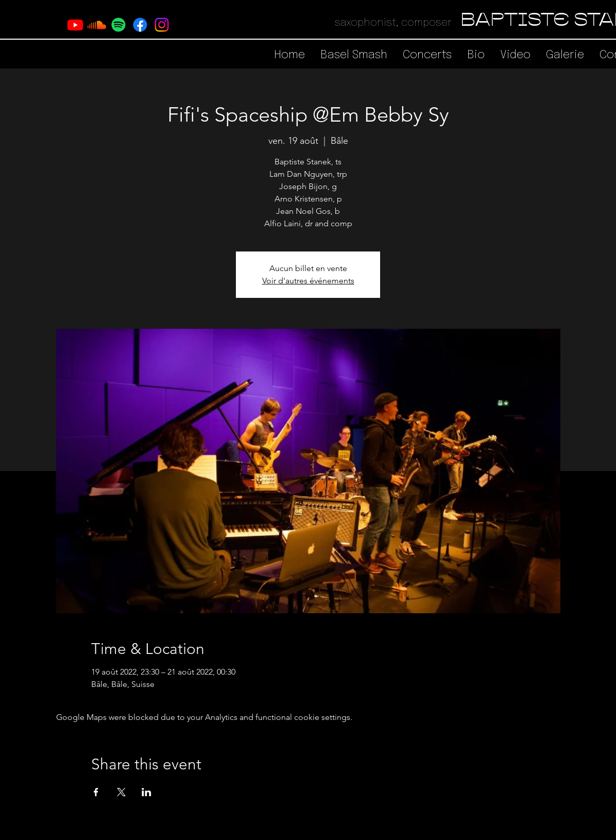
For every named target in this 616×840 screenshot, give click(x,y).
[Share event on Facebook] (96, 792)
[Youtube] (75, 25)
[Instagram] (162, 25)
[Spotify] (118, 25)
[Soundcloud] (97, 25)
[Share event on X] (121, 792)
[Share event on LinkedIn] (147, 792)
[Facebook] (140, 25)
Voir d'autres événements (308, 281)
